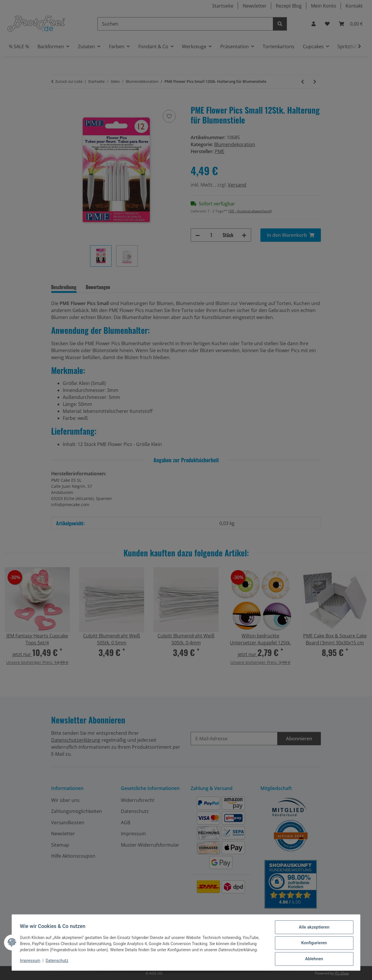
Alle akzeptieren (313, 929)
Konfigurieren (313, 944)
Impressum (31, 962)
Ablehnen (313, 959)
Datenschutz (58, 962)
